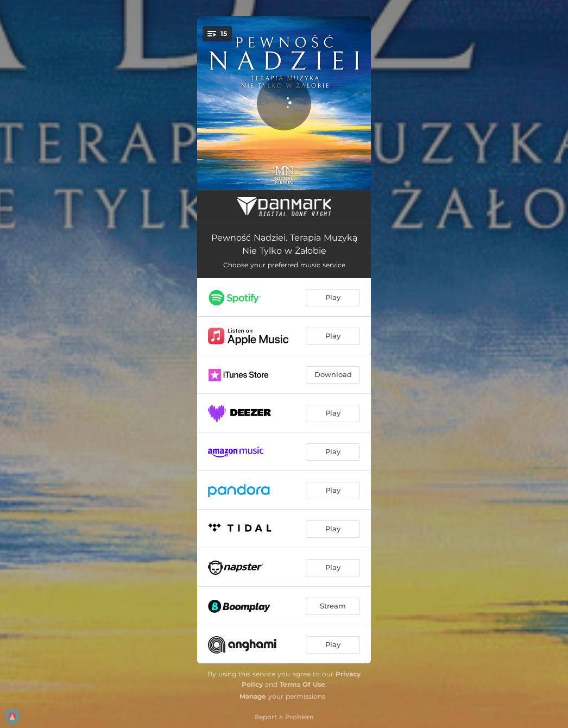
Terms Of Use (302, 684)
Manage (253, 696)
